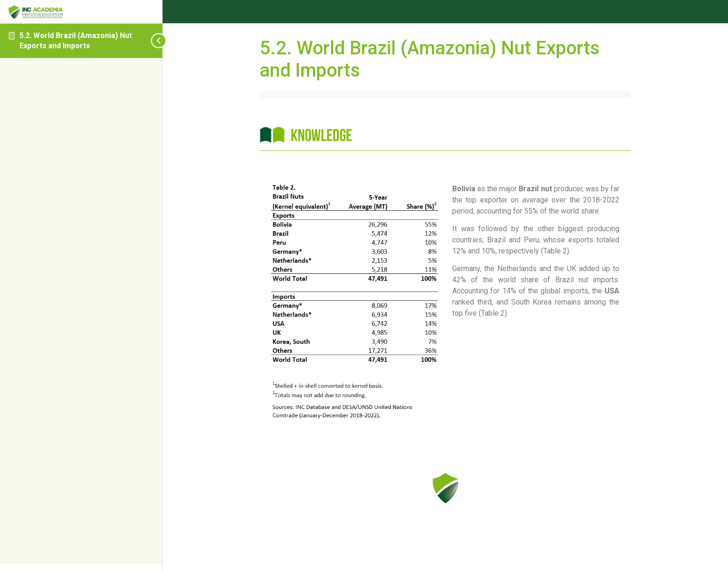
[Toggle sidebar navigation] (139, 41)
